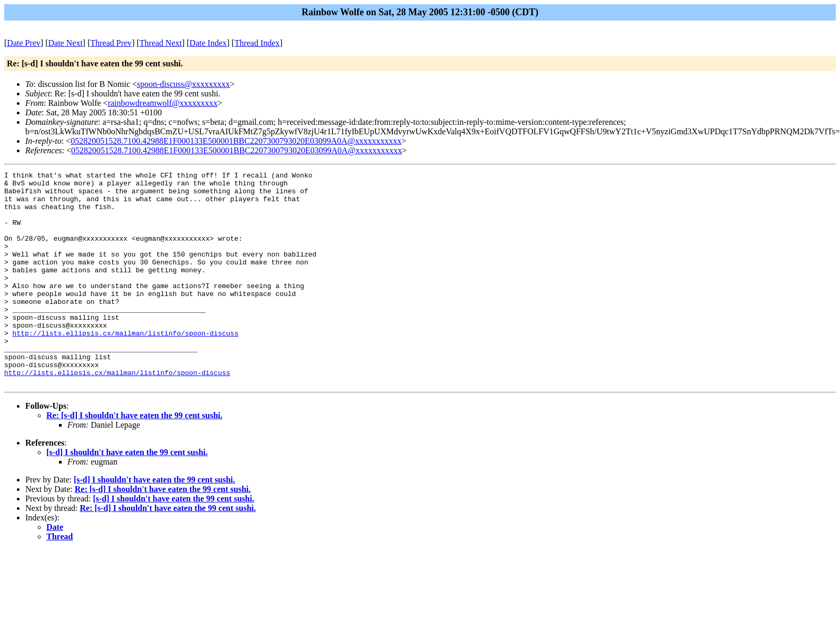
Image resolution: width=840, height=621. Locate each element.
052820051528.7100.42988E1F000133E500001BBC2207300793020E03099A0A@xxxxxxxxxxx (236, 141)
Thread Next (161, 43)
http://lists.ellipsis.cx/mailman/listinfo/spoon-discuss (126, 366)
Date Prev (24, 43)
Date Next (66, 43)
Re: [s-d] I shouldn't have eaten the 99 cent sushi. (134, 458)
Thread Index (257, 43)
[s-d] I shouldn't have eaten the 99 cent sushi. (127, 495)
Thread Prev (111, 43)
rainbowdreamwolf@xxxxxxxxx (163, 103)
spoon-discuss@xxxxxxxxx (184, 84)
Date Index (208, 43)
